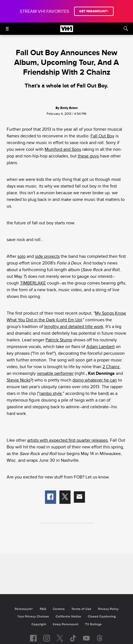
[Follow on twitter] (60, 638)
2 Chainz (111, 367)
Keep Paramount (66, 624)
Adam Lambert (101, 347)
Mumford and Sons (63, 149)
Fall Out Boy (102, 136)
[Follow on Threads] (100, 638)
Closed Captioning (102, 617)
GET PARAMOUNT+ (94, 11)
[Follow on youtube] (86, 638)
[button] (51, 497)
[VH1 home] (67, 31)
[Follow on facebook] (33, 638)
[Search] (126, 29)
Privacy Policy (108, 609)
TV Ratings (93, 624)
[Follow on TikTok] (73, 638)
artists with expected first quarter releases (67, 440)
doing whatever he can (95, 380)
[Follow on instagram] (47, 638)
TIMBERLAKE (33, 283)
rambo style (51, 393)
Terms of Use (81, 609)
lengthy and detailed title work (74, 327)
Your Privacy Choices (33, 617)
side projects (47, 256)
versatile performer (55, 373)
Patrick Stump (59, 340)
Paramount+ (24, 609)
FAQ (43, 609)
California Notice (68, 617)
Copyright (39, 624)
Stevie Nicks (18, 380)
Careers (59, 609)
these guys (88, 156)
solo (22, 256)
